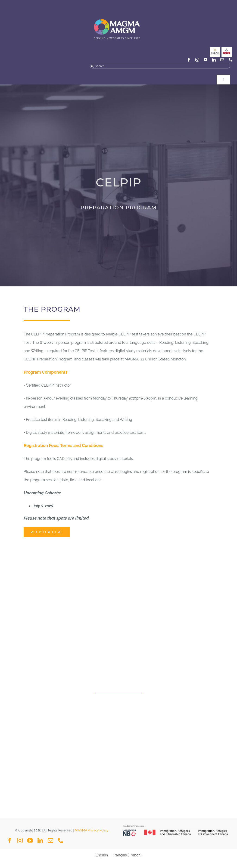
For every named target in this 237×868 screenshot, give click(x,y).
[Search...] (160, 66)
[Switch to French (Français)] (127, 855)
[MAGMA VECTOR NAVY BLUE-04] (117, 15)
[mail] (222, 60)
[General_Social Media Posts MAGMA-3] (227, 49)
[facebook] (189, 60)
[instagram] (197, 60)
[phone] (231, 60)
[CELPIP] (215, 49)
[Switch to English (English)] (102, 855)
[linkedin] (214, 60)
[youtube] (206, 60)
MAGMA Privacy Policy (92, 830)
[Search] (92, 66)
